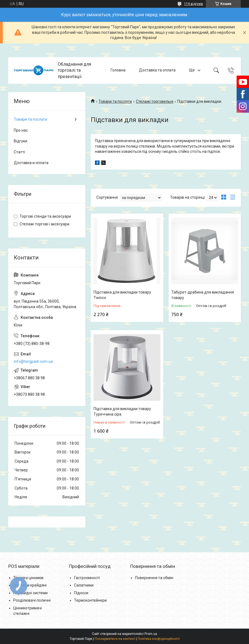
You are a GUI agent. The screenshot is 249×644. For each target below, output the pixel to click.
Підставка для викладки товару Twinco (122, 295)
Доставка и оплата (31, 163)
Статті (19, 152)
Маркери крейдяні (30, 585)
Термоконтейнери (90, 600)
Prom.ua (151, 634)
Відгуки (20, 141)
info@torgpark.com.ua (33, 361)
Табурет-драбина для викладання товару (203, 295)
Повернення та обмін (154, 578)
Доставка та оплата (157, 70)
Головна (118, 70)
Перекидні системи (30, 593)
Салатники (84, 585)
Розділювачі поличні (32, 600)
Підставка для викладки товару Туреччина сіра (122, 411)
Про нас (21, 130)
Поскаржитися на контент (115, 639)
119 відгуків (194, 4)
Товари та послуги (115, 101)
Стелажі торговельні (155, 101)
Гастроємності (87, 578)
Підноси (81, 593)
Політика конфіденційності (159, 639)
